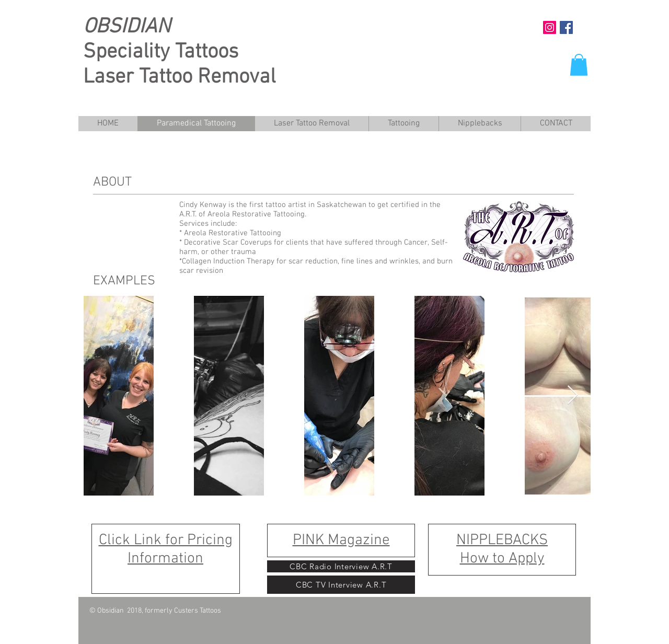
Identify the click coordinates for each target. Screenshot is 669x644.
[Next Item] (573, 395)
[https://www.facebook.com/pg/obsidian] (566, 27)
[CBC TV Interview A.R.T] (341, 585)
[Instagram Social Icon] (550, 27)
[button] (579, 65)
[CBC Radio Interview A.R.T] (341, 566)
